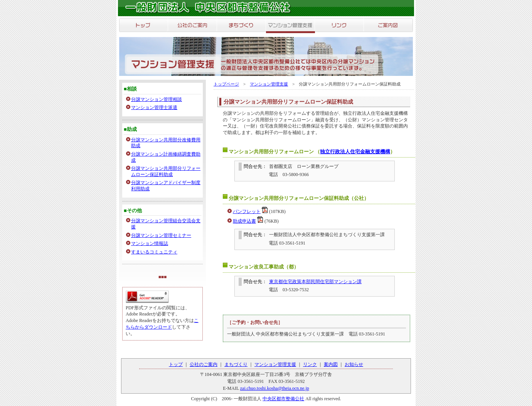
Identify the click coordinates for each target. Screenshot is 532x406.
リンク (310, 364)
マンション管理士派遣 (154, 107)
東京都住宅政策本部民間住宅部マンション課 (315, 282)
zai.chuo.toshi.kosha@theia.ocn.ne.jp (275, 388)
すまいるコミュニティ (154, 252)
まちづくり (236, 364)
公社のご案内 (204, 364)
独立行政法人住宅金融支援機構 (355, 152)
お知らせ (354, 364)
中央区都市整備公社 (283, 399)
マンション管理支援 (269, 84)
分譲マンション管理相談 (157, 99)
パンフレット (247, 211)
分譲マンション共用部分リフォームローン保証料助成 (166, 171)
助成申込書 (244, 221)
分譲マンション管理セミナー (161, 235)
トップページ (226, 84)
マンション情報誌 (150, 243)
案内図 (331, 364)
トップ (176, 364)
